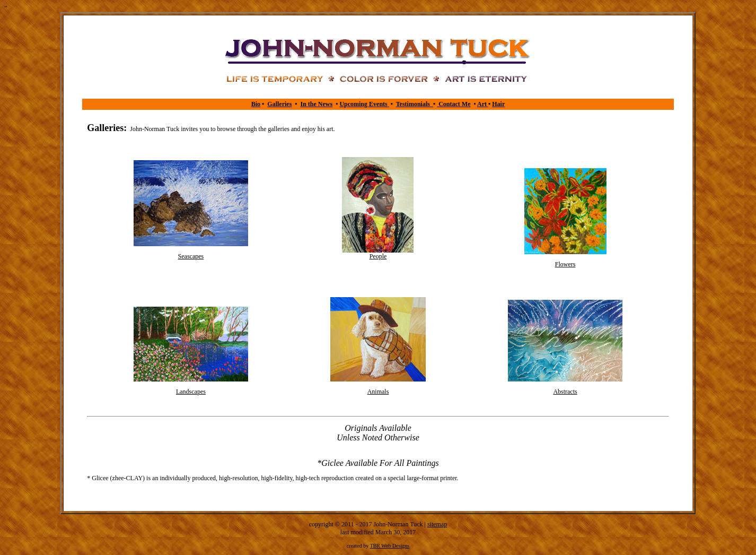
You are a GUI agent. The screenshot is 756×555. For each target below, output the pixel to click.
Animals (378, 392)
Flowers (565, 264)
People (378, 256)
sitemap (437, 524)
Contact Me (454, 104)
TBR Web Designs (390, 546)
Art (483, 104)
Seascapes (191, 256)
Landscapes (191, 392)
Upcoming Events (364, 104)
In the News (317, 104)
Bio (256, 104)
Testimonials (415, 104)
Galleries (279, 104)
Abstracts (565, 392)
